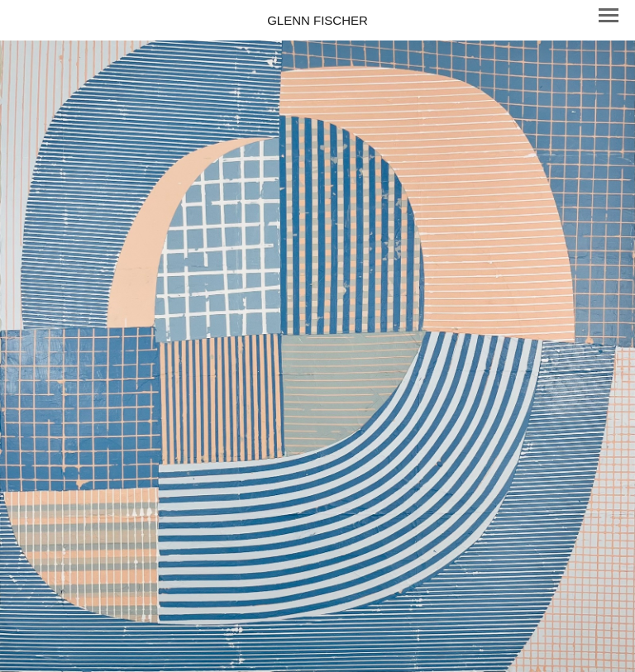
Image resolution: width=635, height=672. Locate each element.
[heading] (317, 20)
